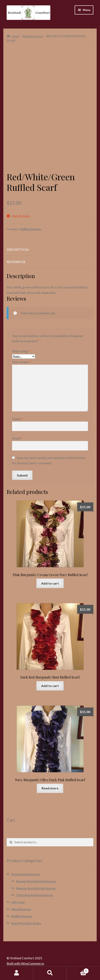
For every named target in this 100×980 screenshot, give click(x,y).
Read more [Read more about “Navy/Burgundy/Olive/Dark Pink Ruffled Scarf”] (50, 788)
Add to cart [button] (50, 583)
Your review (22, 362)
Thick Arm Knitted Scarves (35, 895)
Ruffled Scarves (33, 36)
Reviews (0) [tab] (16, 262)
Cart (78, 970)
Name (17, 419)
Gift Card (18, 902)
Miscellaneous (21, 909)
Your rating (21, 351)
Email (17, 438)
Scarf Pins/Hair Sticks (26, 923)
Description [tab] (18, 249)
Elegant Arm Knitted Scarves (36, 881)
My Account (17, 973)
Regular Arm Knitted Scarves (36, 888)
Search (50, 973)
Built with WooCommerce (25, 963)
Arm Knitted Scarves (26, 874)
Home (15, 36)
